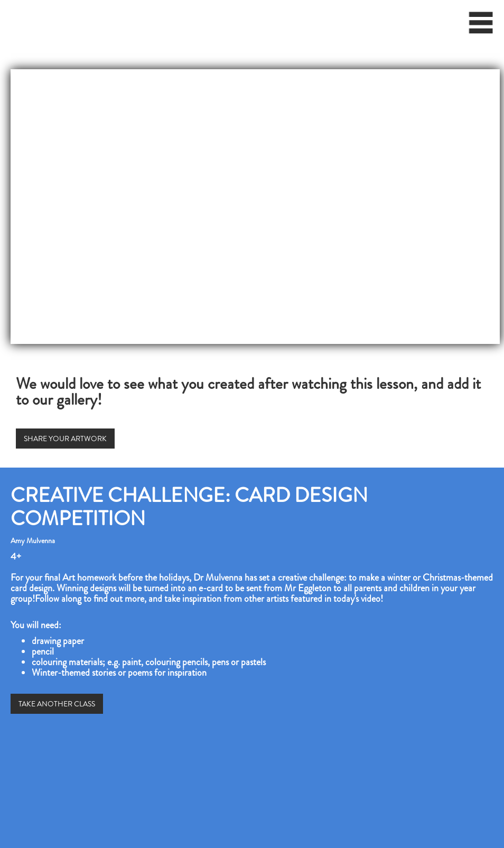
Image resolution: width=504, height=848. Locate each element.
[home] (3, 18)
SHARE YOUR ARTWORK (65, 439)
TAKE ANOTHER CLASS (57, 704)
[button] (481, 26)
